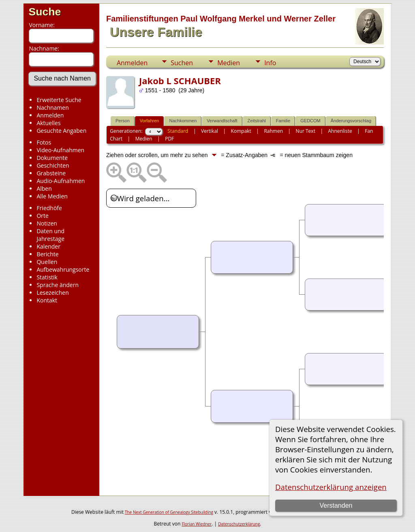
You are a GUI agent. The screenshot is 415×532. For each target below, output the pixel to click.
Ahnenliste (340, 131)
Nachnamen (52, 107)
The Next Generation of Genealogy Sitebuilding (169, 512)
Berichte (47, 254)
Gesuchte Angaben (61, 131)
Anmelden (50, 115)
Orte (42, 216)
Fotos (44, 142)
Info (270, 63)
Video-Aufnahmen (60, 150)
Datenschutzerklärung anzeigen (331, 487)
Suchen (182, 63)
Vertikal (210, 131)
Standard (178, 131)
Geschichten (53, 165)
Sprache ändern (58, 285)
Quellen (47, 262)
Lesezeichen (52, 293)
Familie (283, 121)
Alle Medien (52, 196)
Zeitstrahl (257, 121)
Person (123, 121)
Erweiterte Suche (59, 100)
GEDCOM (310, 121)
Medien (229, 63)
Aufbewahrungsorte (63, 269)
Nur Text (306, 131)
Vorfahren (150, 121)
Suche (45, 12)
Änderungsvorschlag (351, 121)
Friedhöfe (49, 208)
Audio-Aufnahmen (61, 181)
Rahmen (273, 131)
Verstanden (336, 505)
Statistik (47, 277)
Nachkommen (183, 121)
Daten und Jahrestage (50, 235)
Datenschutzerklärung (239, 524)
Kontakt (47, 300)
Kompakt (241, 131)
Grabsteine (51, 173)
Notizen (47, 223)
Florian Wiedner (197, 524)
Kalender (48, 246)
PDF (169, 139)
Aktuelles (48, 123)
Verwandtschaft (222, 121)
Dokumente (52, 158)
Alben (44, 188)
